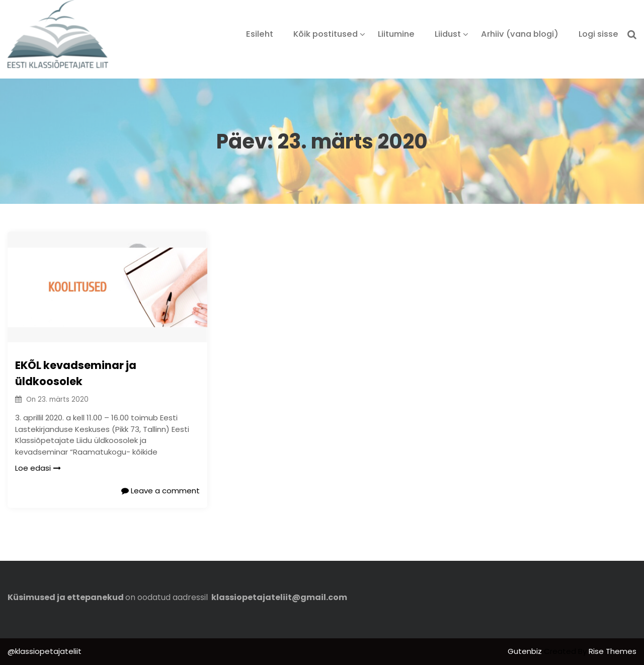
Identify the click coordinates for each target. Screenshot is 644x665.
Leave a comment (160, 491)
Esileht (260, 34)
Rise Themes (613, 651)
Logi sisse (598, 34)
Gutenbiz (526, 651)
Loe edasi (38, 468)
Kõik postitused (326, 34)
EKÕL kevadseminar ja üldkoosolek (76, 373)
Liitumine (396, 34)
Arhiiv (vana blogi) (520, 34)
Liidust (448, 34)
